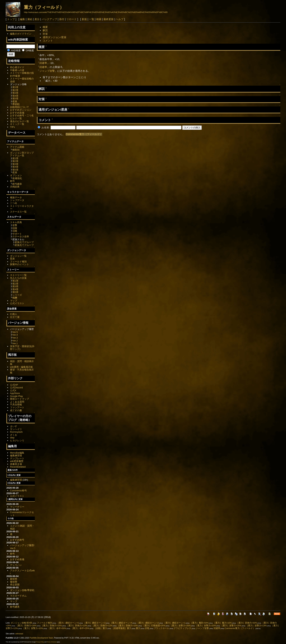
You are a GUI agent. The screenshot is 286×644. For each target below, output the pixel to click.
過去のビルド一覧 (20, 121)
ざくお (14, 435)
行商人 (14, 314)
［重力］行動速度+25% (154, 626)
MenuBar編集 (17, 453)
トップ (11, 19)
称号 (12, 181)
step (12, 438)
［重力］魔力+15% (223, 623)
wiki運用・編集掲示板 (22, 367)
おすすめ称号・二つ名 (22, 115)
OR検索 (28, 50)
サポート (17, 234)
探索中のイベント (20, 264)
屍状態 (14, 579)
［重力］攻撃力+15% (231, 626)
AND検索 (14, 50)
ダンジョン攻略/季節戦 (22, 590)
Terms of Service (52, 642)
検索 (99, 19)
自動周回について (20, 107)
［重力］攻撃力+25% (180, 626)
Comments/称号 (18, 491)
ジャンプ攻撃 (47, 71)
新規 (84, 19)
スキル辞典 (16, 222)
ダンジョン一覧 (18, 256)
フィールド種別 (18, 262)
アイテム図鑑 (17, 147)
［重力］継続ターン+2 (148, 623)
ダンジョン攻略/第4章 (22, 623)
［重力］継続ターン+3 (94, 623)
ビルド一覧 (16, 118)
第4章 (15, 96)
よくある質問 (17, 402)
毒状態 (14, 582)
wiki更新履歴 (17, 461)
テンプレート (17, 458)
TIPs (12, 127)
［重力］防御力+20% (26, 626)
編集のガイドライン (21, 34)
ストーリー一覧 (18, 275)
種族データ (16, 197)
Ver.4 (15, 335)
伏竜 (147, 628)
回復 (15, 228)
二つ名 (14, 203)
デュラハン (16, 565)
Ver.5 (15, 332)
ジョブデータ (17, 200)
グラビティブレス (182, 628)
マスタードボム (18, 596)
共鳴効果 (15, 187)
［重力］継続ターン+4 (121, 623)
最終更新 (109, 19)
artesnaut (19, 634)
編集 (22, 19)
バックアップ (49, 19)
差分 (37, 19)
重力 (138, 628)
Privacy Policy (40, 642)
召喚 (15, 231)
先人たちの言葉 (18, 278)
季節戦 (16, 104)
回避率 (43, 63)
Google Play (17, 396)
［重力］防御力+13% (77, 626)
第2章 (15, 90)
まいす (14, 426)
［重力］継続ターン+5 (68, 623)
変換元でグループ (24, 242)
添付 (62, 19)
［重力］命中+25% (80, 628)
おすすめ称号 (17, 540)
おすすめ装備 (17, 113)
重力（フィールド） (44, 7)
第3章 (15, 93)
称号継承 (17, 184)
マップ (14, 301)
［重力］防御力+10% (127, 626)
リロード (71, 19)
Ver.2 (15, 341)
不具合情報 (16, 405)
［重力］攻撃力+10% (33, 628)
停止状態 (15, 585)
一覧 (92, 19)
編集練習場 (16, 455)
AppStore (15, 393)
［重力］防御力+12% (102, 626)
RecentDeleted (18, 467)
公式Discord (16, 388)
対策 (45, 34)
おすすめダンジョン (21, 110)
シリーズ (17, 295)
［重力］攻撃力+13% (256, 626)
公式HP (14, 385)
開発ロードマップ (20, 399)
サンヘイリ (16, 429)
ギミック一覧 (17, 124)
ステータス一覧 (18, 212)
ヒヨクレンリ (17, 441)
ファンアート (17, 407)
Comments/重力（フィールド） (84, 134)
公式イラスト (17, 303)
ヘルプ (120, 19)
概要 (45, 27)
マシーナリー (17, 507)
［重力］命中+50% (57, 628)
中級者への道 (17, 70)
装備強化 (17, 178)
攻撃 (15, 225)
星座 (15, 101)
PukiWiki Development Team (41, 638)
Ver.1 (15, 343)
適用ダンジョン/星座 (55, 37)
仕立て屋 (15, 317)
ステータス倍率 (21, 237)
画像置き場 (16, 464)
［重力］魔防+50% (199, 623)
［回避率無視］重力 (121, 628)
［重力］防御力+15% (51, 626)
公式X (13, 390)
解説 (45, 30)
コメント (48, 41)
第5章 (15, 99)
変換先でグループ (24, 245)
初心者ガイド (17, 67)
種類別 (16, 150)
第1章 (15, 87)
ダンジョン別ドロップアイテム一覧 (22, 154)
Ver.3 (15, 338)
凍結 (30, 19)
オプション (16, 175)
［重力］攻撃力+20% (206, 626)
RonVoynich (16, 432)
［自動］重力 (101, 628)
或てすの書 (16, 410)
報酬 (15, 298)
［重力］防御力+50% (247, 623)
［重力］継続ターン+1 (174, 623)
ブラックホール (161, 628)
